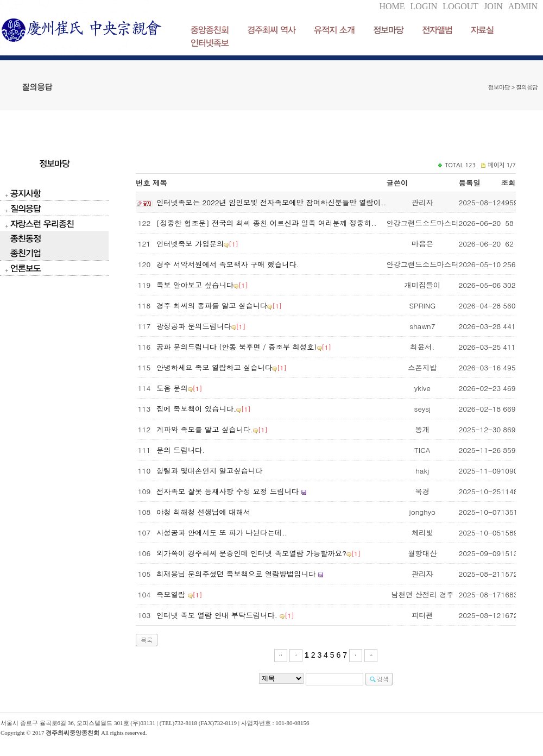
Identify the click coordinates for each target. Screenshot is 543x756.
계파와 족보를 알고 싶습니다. (205, 429)
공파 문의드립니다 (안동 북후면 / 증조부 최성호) (237, 347)
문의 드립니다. (181, 450)
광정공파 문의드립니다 (194, 326)
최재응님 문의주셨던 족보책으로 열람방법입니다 (237, 574)
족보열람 (172, 594)
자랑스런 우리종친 (42, 223)
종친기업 (26, 253)
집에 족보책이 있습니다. (196, 409)
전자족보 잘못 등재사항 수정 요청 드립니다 (228, 491)
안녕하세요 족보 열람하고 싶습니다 (214, 367)
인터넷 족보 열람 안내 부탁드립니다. (218, 615)
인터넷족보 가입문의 (190, 244)
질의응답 (26, 208)
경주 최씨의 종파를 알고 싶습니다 (212, 305)
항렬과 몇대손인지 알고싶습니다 (210, 471)
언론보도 (26, 268)
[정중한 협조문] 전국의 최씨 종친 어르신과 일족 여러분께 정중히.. (266, 223)
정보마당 (388, 30)
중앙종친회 (210, 30)
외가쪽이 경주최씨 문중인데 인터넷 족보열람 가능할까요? (251, 553)
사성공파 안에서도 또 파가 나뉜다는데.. (222, 533)
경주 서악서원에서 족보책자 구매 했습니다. (228, 264)
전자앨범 (437, 30)
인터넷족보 (210, 43)
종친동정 (26, 238)
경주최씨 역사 (271, 30)
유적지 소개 (334, 30)
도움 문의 (172, 388)
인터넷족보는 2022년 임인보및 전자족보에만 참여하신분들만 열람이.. (271, 202)
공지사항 (26, 193)
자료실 (482, 30)
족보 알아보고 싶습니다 (195, 285)
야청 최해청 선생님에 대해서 (203, 512)
